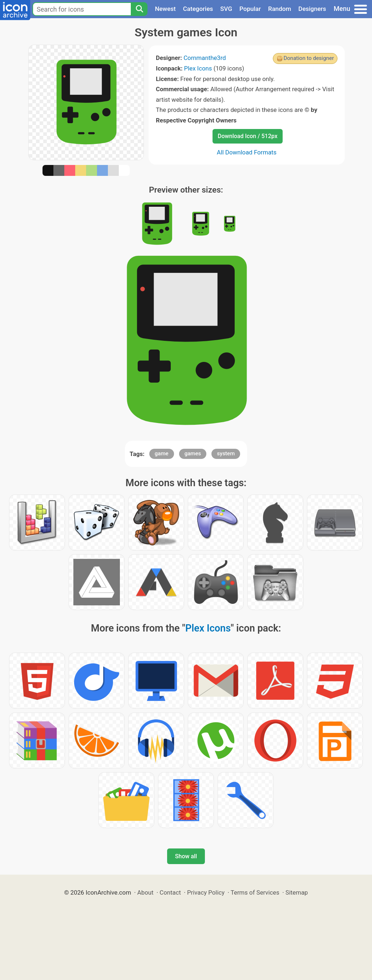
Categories (198, 9)
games (193, 453)
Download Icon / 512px (247, 136)
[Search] (139, 9)
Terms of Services (255, 892)
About (145, 892)
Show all (186, 856)
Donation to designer (309, 58)
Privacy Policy (206, 892)
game (162, 453)
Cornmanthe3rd (205, 58)
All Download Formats (247, 152)
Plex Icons (198, 68)
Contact (170, 892)
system (226, 453)
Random (280, 9)
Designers (312, 9)
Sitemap (297, 892)
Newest (165, 9)
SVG (226, 9)
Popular (250, 9)
